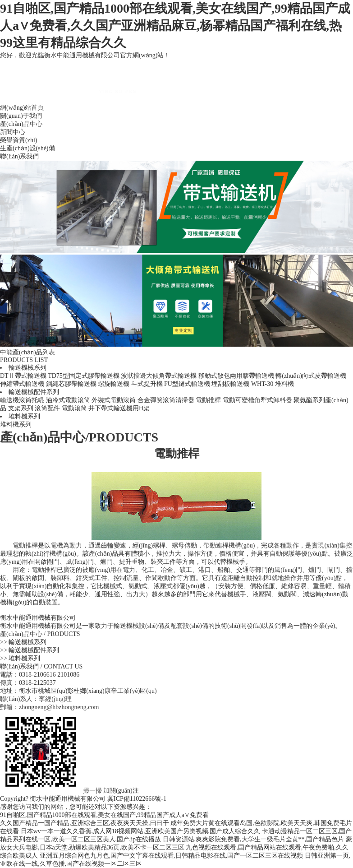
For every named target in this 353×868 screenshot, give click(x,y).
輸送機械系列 (28, 368)
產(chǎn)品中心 (21, 124)
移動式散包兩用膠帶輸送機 (236, 376)
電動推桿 (208, 400)
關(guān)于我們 (21, 116)
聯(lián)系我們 (19, 156)
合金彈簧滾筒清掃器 (166, 400)
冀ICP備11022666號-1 (137, 799)
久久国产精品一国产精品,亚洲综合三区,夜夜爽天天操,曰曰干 (85, 823)
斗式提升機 (147, 384)
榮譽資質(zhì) (18, 140)
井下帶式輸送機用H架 (119, 408)
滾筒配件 (47, 408)
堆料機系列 (24, 416)
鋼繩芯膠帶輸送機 (71, 384)
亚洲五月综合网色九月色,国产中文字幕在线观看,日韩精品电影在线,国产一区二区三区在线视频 (172, 856)
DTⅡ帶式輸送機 (23, 376)
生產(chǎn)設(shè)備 (28, 148)
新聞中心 (13, 132)
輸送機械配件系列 (34, 392)
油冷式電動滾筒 (68, 400)
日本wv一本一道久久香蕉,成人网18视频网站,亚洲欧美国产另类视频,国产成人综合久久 (141, 831)
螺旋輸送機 (114, 384)
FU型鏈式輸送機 (187, 384)
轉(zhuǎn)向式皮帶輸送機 (311, 376)
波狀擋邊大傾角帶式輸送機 (159, 376)
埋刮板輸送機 (230, 384)
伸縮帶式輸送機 (22, 384)
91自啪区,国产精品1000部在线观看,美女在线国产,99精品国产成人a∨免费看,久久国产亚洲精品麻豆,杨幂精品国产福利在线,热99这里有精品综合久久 (175, 26)
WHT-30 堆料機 (273, 384)
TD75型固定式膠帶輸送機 (84, 376)
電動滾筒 (74, 408)
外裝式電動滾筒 (114, 400)
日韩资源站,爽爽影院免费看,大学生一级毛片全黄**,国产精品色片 (254, 839)
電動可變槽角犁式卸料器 (257, 400)
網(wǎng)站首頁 (22, 108)
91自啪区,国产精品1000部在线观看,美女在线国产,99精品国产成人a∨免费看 (104, 815)
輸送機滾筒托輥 (22, 400)
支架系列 (21, 408)
